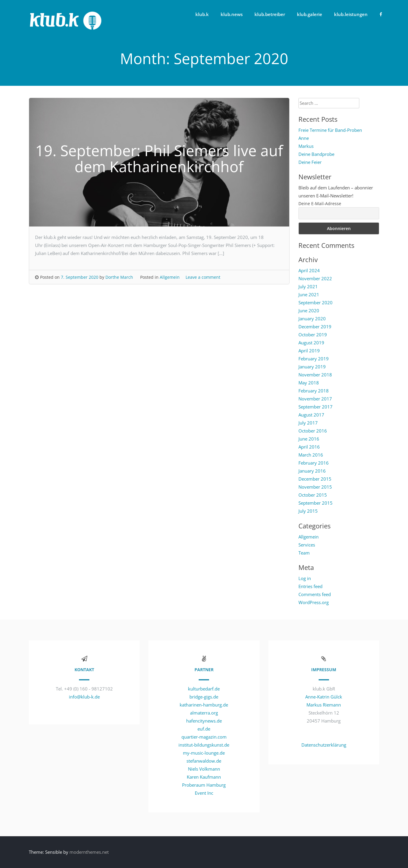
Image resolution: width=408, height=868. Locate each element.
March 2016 (311, 455)
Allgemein (170, 277)
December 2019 (315, 327)
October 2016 (313, 431)
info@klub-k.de (84, 697)
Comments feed (315, 594)
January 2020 (312, 319)
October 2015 (313, 495)
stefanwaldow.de (204, 761)
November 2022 (315, 278)
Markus (306, 146)
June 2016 (309, 439)
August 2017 (311, 415)
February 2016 (314, 463)
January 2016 (312, 471)
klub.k (202, 14)
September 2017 (316, 407)
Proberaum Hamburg (204, 785)
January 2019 (312, 367)
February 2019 (314, 359)
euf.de (204, 729)
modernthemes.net (89, 852)
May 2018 (309, 383)
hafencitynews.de (204, 721)
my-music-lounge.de (204, 753)
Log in (305, 578)
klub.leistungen (351, 14)
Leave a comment (203, 277)
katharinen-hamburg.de (204, 705)
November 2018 (315, 375)
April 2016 (309, 447)
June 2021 (309, 294)
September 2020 (316, 302)
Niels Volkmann (204, 769)
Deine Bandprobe (316, 154)
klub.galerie (310, 14)
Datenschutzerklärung (324, 745)
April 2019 (309, 351)
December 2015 (315, 479)
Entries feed (310, 586)
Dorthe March (119, 277)
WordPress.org (314, 602)
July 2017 (308, 423)
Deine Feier (310, 162)
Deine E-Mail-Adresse (320, 203)
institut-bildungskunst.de (204, 745)
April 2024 (309, 270)
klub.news (232, 14)
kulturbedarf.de (204, 689)
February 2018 (314, 391)
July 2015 (308, 511)
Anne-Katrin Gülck (324, 697)
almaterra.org (204, 713)
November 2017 (315, 399)
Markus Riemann (324, 705)
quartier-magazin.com (204, 737)
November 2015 (315, 487)
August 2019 (311, 343)
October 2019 (313, 335)
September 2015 (316, 503)
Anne (304, 138)
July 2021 (308, 286)
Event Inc (204, 793)
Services (307, 545)
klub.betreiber (270, 14)
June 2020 (309, 311)
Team (304, 553)
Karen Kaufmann (204, 777)
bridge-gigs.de (204, 697)
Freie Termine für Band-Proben (330, 130)
